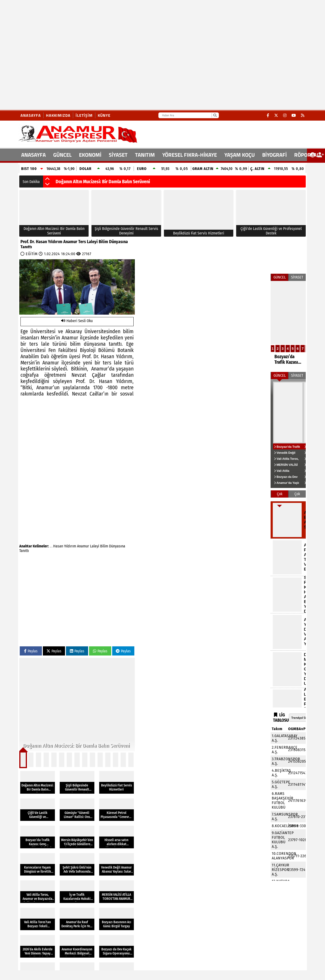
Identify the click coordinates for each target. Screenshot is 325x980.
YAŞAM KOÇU (240, 155)
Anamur (83, 546)
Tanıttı (24, 551)
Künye (104, 115)
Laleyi (95, 546)
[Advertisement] (55, 55)
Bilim (104, 546)
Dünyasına (117, 546)
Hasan (58, 546)
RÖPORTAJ (306, 155)
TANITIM (145, 155)
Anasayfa (31, 115)
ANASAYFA (33, 155)
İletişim (84, 115)
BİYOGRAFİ (274, 155)
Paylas (31, 651)
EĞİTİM (32, 254)
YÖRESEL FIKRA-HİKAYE (190, 155)
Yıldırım (70, 546)
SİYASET (118, 155)
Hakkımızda (58, 115)
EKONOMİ (90, 155)
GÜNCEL (62, 155)
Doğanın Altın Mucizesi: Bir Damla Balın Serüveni (103, 182)
